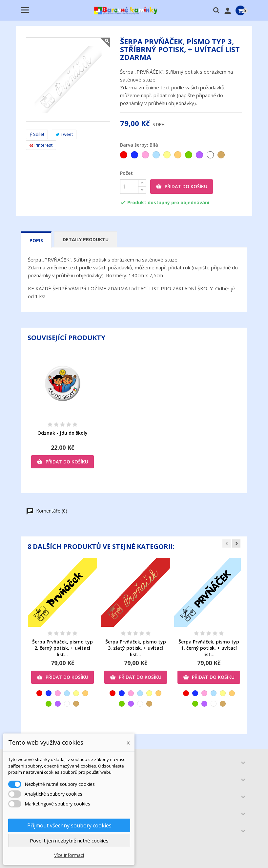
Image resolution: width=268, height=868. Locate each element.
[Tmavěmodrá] (135, 156)
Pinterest (41, 145)
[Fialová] (200, 156)
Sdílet (37, 134)
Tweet (64, 134)
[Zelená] (189, 156)
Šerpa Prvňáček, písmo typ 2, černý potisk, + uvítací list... (62, 648)
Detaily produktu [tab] (86, 239)
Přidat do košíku (182, 187)
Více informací (69, 855)
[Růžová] (146, 156)
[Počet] (129, 187)
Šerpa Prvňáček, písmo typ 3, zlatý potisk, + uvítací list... (136, 648)
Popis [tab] (36, 240)
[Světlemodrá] (157, 156)
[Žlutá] (167, 156)
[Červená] (124, 156)
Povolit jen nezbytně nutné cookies (69, 841)
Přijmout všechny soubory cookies (69, 825)
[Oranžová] (178, 156)
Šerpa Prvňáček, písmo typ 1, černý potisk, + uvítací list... (209, 648)
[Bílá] (211, 156)
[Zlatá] (222, 156)
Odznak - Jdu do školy (62, 433)
